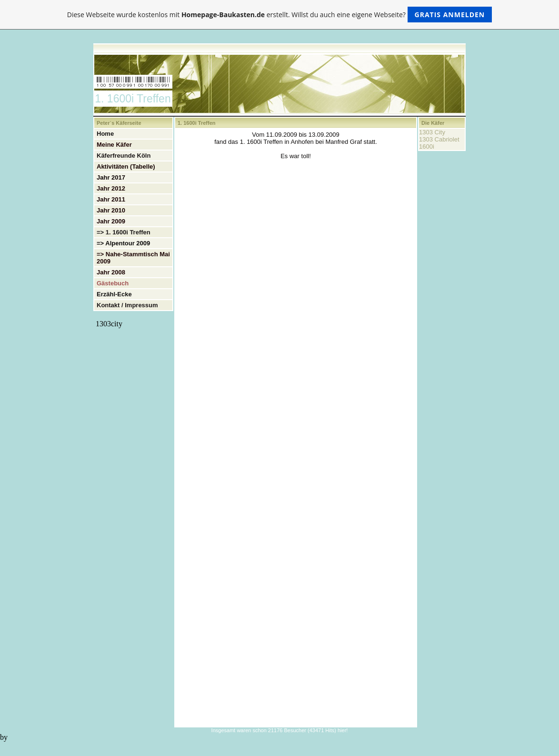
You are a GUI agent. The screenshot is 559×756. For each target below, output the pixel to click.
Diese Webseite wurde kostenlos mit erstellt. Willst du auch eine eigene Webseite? (280, 15)
